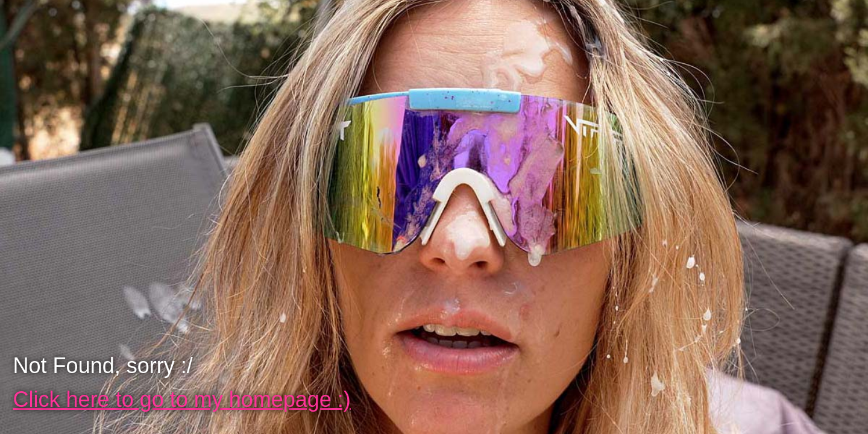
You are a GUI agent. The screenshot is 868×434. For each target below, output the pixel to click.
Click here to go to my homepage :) (182, 399)
